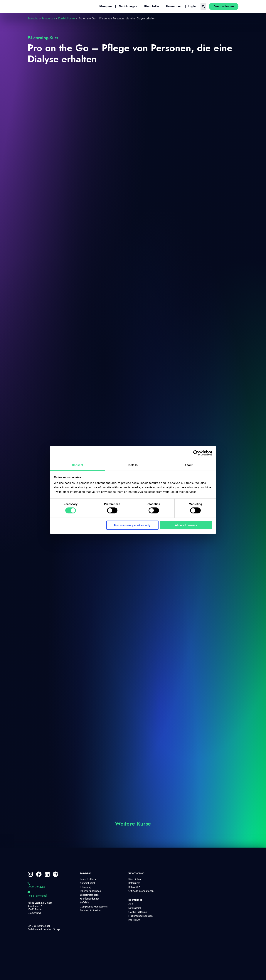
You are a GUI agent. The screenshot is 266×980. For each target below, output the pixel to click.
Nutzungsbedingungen (140, 916)
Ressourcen (48, 19)
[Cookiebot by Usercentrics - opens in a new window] (196, 453)
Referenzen (134, 883)
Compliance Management (94, 907)
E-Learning (86, 887)
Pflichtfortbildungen (90, 891)
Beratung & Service (90, 911)
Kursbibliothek (67, 19)
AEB (131, 904)
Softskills (85, 903)
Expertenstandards (90, 895)
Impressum (134, 920)
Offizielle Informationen (141, 891)
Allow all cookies (186, 525)
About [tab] (188, 465)
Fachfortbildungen (90, 899)
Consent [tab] (78, 465)
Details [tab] (133, 465)
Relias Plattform (88, 879)
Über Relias (135, 879)
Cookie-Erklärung (138, 912)
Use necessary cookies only (132, 525)
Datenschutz (135, 908)
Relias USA (134, 887)
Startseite (33, 19)
